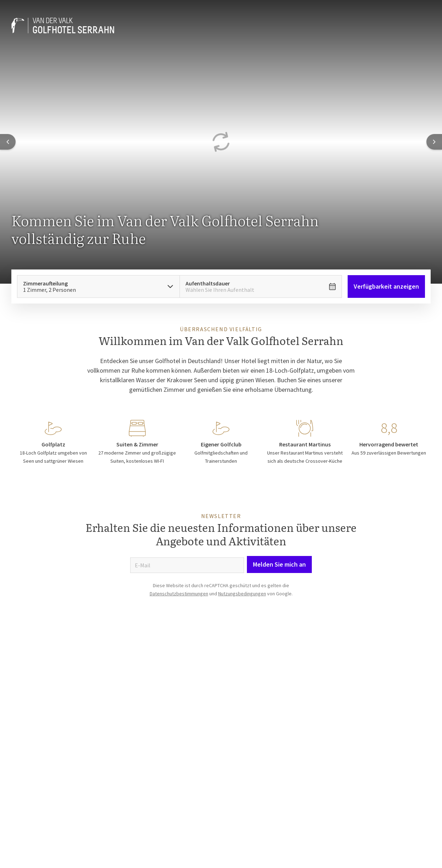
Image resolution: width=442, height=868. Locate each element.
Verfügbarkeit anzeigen (386, 286)
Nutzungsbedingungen (242, 594)
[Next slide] (434, 142)
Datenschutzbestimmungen (179, 594)
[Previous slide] (8, 142)
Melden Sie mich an (279, 564)
